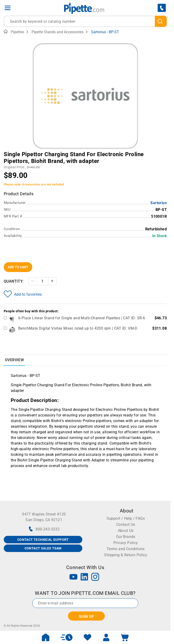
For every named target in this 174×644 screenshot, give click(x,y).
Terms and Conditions (126, 549)
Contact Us (126, 524)
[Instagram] (95, 577)
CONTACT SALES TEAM (43, 548)
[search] (161, 21)
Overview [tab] (14, 360)
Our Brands (126, 537)
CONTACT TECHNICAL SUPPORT (43, 540)
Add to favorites (23, 294)
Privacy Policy (126, 543)
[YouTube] (73, 577)
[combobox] (85, 21)
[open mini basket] (125, 637)
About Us (126, 531)
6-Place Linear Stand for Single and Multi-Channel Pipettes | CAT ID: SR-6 (82, 318)
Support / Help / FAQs (126, 518)
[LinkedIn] (84, 577)
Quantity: (14, 281)
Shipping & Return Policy (126, 555)
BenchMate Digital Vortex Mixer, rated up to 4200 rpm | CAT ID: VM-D (78, 328)
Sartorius (159, 203)
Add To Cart (18, 267)
